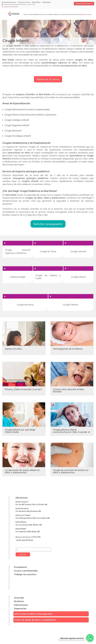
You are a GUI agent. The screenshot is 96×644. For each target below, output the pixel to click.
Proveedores (20, 567)
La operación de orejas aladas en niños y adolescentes (22, 471)
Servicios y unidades (47, 14)
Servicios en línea (86, 14)
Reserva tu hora (48, 79)
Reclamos (19, 601)
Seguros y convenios (60, 14)
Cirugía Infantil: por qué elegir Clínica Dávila (20, 431)
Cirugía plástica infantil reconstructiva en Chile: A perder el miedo (71, 432)
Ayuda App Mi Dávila (25, 540)
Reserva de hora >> (84, 4)
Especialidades (35, 14)
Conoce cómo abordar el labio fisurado (69, 390)
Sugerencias (20, 608)
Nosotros (27, 14)
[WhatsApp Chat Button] (90, 638)
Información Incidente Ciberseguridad (33, 614)
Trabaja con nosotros (25, 574)
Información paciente (73, 14)
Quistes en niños (13, 349)
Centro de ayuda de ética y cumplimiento (35, 620)
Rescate (15, 7)
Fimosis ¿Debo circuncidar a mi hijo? (23, 389)
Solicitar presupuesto (48, 224)
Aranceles (19, 598)
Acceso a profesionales (26, 571)
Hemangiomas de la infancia (68, 349)
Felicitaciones (21, 605)
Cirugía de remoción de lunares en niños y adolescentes (71, 471)
